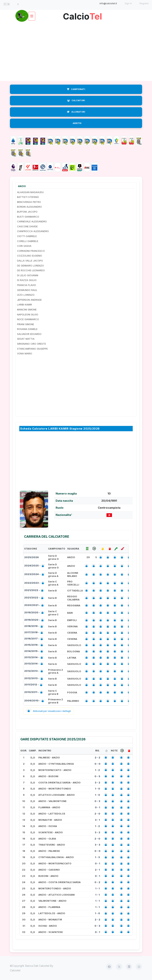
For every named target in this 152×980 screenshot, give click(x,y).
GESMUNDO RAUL (27, 290)
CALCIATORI (76, 100)
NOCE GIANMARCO (28, 319)
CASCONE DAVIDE (27, 226)
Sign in (128, 3)
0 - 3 (97, 801)
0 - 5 (97, 776)
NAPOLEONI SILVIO (28, 314)
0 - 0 (97, 764)
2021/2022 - (35, 591)
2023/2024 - (35, 575)
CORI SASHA (24, 246)
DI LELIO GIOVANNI (28, 275)
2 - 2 (97, 757)
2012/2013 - (34, 671)
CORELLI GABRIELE (28, 241)
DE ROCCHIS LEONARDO (31, 270)
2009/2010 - (35, 701)
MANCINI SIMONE (27, 310)
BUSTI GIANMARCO (28, 217)
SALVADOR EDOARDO (29, 334)
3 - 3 (97, 845)
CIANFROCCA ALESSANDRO (33, 231)
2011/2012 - (34, 685)
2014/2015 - (34, 651)
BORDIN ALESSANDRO (29, 207)
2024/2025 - (35, 566)
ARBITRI (77, 123)
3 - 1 (97, 820)
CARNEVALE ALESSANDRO (32, 221)
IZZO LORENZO (26, 295)
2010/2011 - (34, 692)
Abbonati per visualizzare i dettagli (48, 711)
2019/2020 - (35, 613)
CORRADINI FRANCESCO (31, 251)
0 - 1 (97, 807)
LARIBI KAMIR (25, 305)
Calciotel (15, 970)
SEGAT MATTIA (26, 339)
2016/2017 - (34, 639)
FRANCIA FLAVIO (27, 285)
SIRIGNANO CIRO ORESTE (31, 344)
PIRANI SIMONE (26, 324)
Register (144, 3)
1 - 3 (97, 857)
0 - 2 (97, 882)
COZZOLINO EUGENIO (30, 256)
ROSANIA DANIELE (27, 329)
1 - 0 (97, 789)
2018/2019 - (34, 626)
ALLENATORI (76, 112)
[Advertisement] (76, 51)
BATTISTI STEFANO (28, 197)
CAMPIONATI (76, 89)
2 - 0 (97, 814)
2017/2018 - (34, 633)
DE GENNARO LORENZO (30, 266)
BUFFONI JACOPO (27, 212)
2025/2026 (31, 557)
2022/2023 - (35, 583)
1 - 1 (97, 888)
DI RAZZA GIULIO (27, 280)
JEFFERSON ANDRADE (29, 300)
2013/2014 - (34, 658)
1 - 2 (97, 770)
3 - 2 (97, 782)
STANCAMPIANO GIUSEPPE (32, 349)
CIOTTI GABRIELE (27, 236)
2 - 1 (97, 870)
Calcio (82, 15)
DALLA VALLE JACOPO (30, 261)
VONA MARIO (25, 353)
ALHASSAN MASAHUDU (30, 192)
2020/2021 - (35, 605)
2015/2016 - (34, 645)
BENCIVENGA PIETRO (29, 202)
